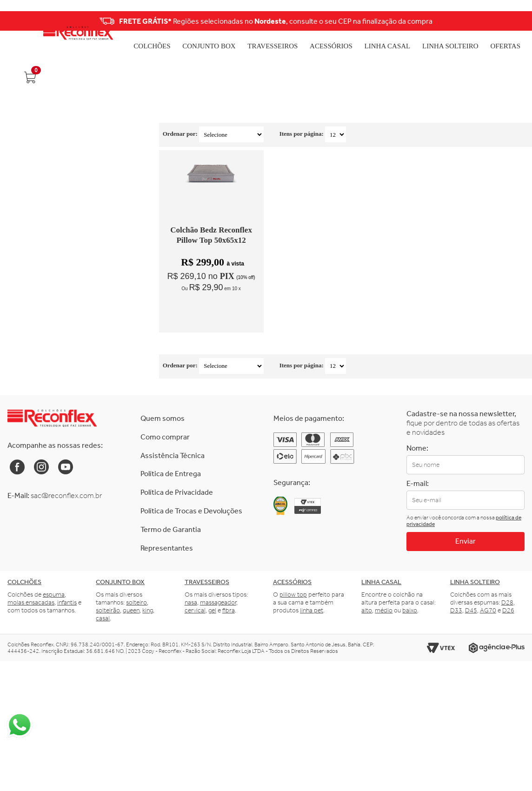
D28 (507, 602)
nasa (191, 602)
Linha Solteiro (450, 46)
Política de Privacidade (177, 492)
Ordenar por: (180, 134)
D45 (471, 610)
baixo (410, 610)
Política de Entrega (171, 474)
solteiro (136, 602)
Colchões (152, 46)
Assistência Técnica (173, 455)
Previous (42, 21)
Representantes (167, 548)
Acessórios (331, 46)
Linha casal (381, 582)
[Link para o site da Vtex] (441, 648)
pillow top (293, 595)
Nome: (417, 448)
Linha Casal (388, 46)
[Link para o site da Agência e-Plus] (497, 648)
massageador (218, 602)
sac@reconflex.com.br (66, 495)
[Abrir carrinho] (30, 77)
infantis (67, 602)
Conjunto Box (209, 46)
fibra (229, 610)
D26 (508, 610)
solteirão (108, 610)
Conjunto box (120, 582)
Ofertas (505, 46)
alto (367, 610)
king (148, 610)
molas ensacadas (31, 602)
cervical (195, 610)
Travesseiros (273, 46)
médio (384, 610)
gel (212, 610)
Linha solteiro (475, 582)
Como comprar (165, 437)
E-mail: (418, 483)
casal (103, 618)
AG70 (488, 610)
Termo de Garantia (171, 529)
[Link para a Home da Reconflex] (52, 418)
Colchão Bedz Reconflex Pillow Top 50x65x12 (211, 235)
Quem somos (163, 418)
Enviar (465, 541)
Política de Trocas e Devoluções (191, 511)
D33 (456, 610)
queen (131, 610)
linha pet (312, 610)
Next (490, 21)
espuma (54, 595)
